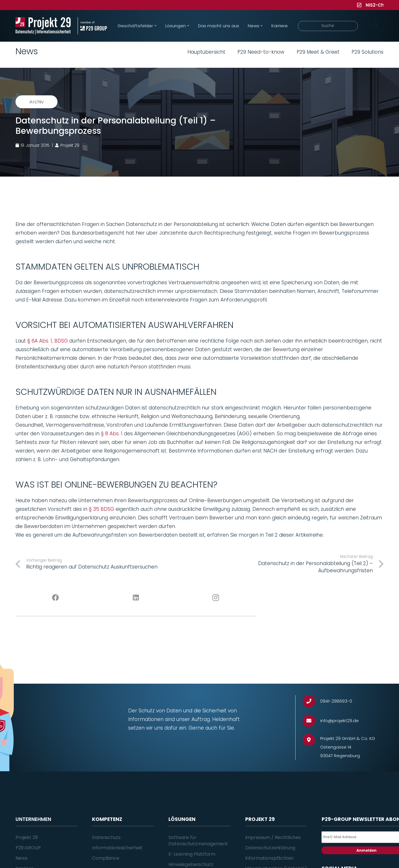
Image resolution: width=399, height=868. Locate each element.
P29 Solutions (368, 52)
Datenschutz (106, 837)
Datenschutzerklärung (270, 848)
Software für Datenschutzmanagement (198, 841)
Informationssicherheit (117, 848)
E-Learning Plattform (192, 854)
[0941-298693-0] (311, 701)
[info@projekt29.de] (311, 721)
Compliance (105, 858)
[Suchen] (375, 26)
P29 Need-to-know (261, 52)
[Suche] (328, 26)
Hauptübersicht (206, 52)
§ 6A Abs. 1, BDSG (48, 341)
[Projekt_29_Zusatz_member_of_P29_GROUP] (92, 26)
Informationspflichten (269, 858)
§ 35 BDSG (101, 509)
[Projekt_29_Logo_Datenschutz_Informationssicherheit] (43, 26)
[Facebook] (56, 598)
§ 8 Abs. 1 (112, 434)
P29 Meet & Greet (318, 52)
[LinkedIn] (136, 598)
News (21, 858)
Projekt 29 (26, 837)
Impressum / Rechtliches (273, 837)
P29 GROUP (28, 848)
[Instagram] (216, 598)
